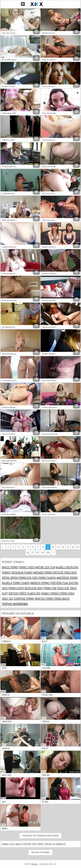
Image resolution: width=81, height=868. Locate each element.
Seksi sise (63, 588)
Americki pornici (40, 583)
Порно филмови (15, 604)
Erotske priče (18, 593)
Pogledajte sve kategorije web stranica (40, 836)
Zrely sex (8, 599)
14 (73, 547)
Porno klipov (16, 588)
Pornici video (27, 567)
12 (63, 547)
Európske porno (24, 599)
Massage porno (43, 572)
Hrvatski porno (44, 599)
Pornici (35, 864)
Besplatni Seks (34, 588)
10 (53, 547)
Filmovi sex (34, 593)
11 (58, 547)
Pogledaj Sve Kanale (40, 852)
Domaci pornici (50, 593)
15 (78, 547)
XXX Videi (33, 578)
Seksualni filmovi (22, 572)
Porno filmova (47, 578)
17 (33, 553)
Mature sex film (45, 567)
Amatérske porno (67, 578)
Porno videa (67, 593)
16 (28, 553)
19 (42, 553)
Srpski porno (19, 578)
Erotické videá (62, 572)
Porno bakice (62, 599)
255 (48, 553)
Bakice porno (10, 567)
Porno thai (50, 588)
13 (68, 547)
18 (37, 553)
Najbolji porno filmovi (16, 583)
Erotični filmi (60, 583)
